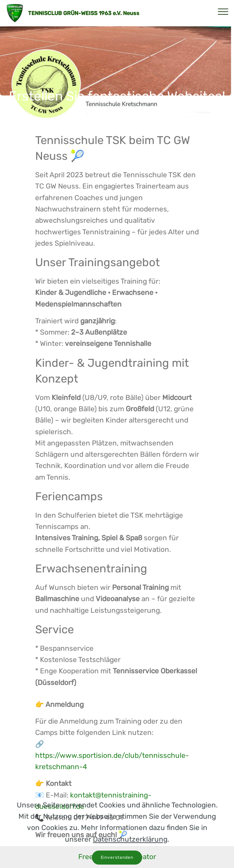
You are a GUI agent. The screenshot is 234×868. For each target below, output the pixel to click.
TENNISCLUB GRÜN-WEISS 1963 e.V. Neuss (84, 13)
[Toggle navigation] (223, 11)
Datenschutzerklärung (130, 860)
